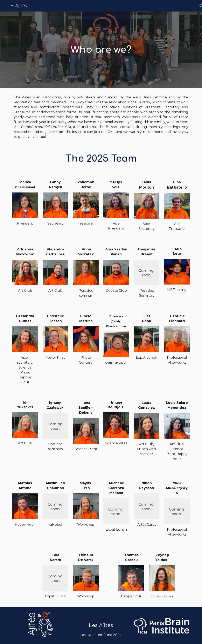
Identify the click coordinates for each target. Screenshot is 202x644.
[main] (101, 50)
